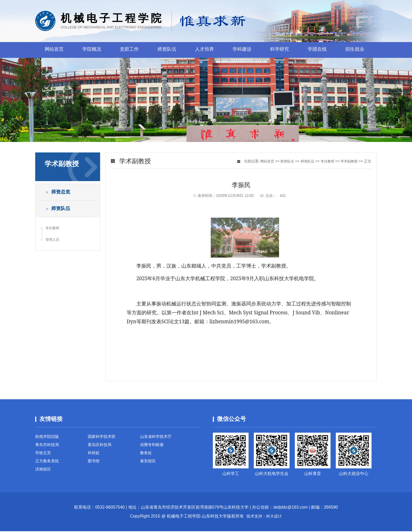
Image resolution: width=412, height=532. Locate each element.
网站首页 (54, 50)
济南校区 (44, 473)
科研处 (94, 455)
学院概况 (92, 50)
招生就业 (355, 50)
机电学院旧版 (48, 437)
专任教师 (53, 232)
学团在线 (317, 50)
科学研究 (280, 50)
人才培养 (204, 50)
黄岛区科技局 (100, 446)
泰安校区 (148, 464)
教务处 (146, 455)
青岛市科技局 (48, 446)
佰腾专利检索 (153, 446)
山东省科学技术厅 (157, 437)
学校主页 (44, 455)
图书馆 (94, 464)
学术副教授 (348, 161)
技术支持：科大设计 (264, 517)
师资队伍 (167, 50)
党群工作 (129, 50)
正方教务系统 (48, 464)
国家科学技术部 (102, 437)
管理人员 (53, 244)
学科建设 (242, 50)
